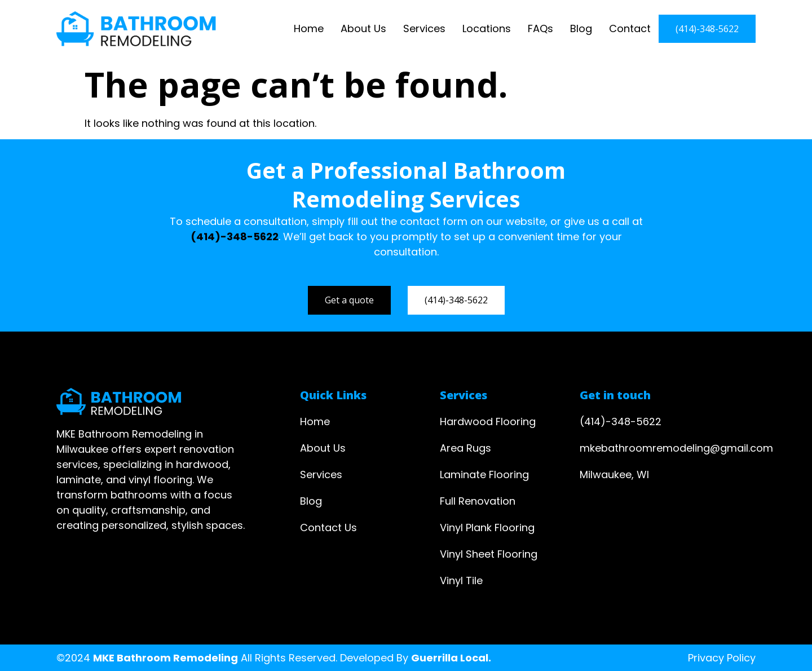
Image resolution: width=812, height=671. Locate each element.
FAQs (540, 29)
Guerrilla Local (450, 658)
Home (309, 29)
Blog (581, 29)
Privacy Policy (722, 658)
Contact (630, 29)
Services (424, 29)
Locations (487, 29)
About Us (363, 29)
